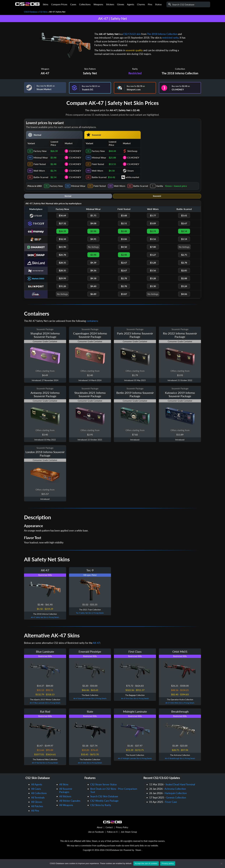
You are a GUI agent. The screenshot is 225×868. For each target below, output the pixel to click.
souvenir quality (134, 50)
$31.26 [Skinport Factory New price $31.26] (62, 286)
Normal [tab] (68, 196)
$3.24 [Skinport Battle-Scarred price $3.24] (184, 286)
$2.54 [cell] (53, 177)
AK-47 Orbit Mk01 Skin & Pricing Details (180, 703)
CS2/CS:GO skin (132, 34)
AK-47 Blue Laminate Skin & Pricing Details (45, 703)
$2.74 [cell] (53, 171)
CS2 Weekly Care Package (104, 801)
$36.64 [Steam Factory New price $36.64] (62, 215)
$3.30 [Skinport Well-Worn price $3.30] (153, 286)
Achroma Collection (175, 789)
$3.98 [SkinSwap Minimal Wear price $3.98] (93, 255)
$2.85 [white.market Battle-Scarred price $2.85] (184, 270)
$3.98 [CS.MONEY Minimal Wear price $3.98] (93, 231)
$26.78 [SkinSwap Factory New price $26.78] (62, 255)
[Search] (188, 4)
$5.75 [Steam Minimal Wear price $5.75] (93, 215)
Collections (85, 4)
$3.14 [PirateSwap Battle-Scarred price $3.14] (184, 239)
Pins (150, 4)
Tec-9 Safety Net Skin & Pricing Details (90, 613)
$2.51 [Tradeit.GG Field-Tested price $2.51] (124, 223)
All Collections (39, 793)
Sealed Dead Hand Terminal (180, 784)
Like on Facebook (96, 832)
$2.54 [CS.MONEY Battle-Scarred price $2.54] (184, 231)
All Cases (36, 789)
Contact (109, 827)
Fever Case (171, 802)
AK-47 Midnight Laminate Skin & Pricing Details (135, 758)
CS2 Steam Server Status (103, 784)
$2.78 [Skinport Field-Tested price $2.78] (124, 286)
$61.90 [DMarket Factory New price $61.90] (62, 247)
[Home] (27, 5)
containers (92, 321)
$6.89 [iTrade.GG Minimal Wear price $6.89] (93, 294)
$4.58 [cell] (112, 171)
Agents (131, 4)
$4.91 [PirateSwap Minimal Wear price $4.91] (93, 239)
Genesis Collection (176, 798)
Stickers (110, 4)
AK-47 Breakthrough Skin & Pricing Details (180, 758)
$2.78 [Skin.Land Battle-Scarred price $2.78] (184, 263)
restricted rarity (170, 38)
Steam (138, 850)
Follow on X (112, 832)
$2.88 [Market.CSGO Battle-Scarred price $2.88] (184, 278)
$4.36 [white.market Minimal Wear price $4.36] (93, 270)
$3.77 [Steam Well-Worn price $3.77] (153, 215)
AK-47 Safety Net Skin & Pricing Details (45, 617)
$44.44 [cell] (112, 151)
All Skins (64, 784)
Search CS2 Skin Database (104, 796)
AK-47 (45, 73)
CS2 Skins (43, 12)
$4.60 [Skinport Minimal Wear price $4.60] (93, 286)
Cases (73, 4)
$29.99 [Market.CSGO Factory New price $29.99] (62, 278)
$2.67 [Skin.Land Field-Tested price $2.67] (124, 263)
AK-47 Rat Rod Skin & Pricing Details (45, 763)
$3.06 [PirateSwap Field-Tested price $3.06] (124, 239)
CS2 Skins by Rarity (101, 805)
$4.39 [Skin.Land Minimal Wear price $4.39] (93, 263)
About (100, 827)
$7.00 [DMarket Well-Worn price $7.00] (153, 247)
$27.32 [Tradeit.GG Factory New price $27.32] (62, 223)
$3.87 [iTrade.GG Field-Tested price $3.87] (124, 294)
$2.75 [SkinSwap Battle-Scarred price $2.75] (184, 255)
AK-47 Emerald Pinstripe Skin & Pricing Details (90, 698)
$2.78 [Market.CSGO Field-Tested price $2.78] (124, 278)
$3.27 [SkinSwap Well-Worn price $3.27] (153, 255)
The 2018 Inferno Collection (162, 34)
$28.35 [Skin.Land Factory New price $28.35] (62, 263)
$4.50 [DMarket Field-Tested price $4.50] (124, 247)
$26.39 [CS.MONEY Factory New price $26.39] (62, 231)
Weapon (45, 69)
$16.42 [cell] (111, 177)
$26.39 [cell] (54, 151)
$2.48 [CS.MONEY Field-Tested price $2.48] (124, 231)
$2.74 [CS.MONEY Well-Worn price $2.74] (153, 231)
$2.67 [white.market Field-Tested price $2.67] (124, 270)
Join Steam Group (129, 832)
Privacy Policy (122, 827)
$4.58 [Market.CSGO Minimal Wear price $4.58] (93, 278)
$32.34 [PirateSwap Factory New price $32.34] (62, 239)
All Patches (37, 806)
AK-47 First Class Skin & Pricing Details (135, 698)
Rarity (135, 69)
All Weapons (66, 805)
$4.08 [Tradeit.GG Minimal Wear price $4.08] (93, 223)
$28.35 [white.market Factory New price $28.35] (62, 270)
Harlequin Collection (176, 793)
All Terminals (38, 798)
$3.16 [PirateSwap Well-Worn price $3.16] (153, 239)
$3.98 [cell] (53, 157)
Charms (141, 4)
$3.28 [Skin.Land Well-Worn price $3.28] (153, 263)
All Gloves (37, 802)
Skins (46, 4)
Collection (180, 69)
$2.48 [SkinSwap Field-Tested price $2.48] (124, 255)
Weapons (98, 4)
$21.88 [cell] (112, 157)
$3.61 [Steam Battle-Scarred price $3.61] (184, 215)
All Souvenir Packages (66, 790)
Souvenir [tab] (157, 196)
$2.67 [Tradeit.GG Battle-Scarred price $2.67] (184, 223)
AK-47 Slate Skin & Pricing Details (90, 763)
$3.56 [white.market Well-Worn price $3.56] (153, 270)
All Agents (37, 784)
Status (158, 4)
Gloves (121, 4)
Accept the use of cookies (146, 863)
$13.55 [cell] (112, 164)
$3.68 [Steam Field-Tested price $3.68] (124, 215)
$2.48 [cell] (53, 164)
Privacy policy (168, 863)
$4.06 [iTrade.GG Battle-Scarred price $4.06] (184, 294)
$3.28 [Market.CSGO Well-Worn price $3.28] (153, 278)
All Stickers (65, 796)
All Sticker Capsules (70, 801)
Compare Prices (59, 4)
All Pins (35, 811)
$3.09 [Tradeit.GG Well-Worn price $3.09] (153, 223)
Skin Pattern (90, 69)
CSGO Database (31, 12)
